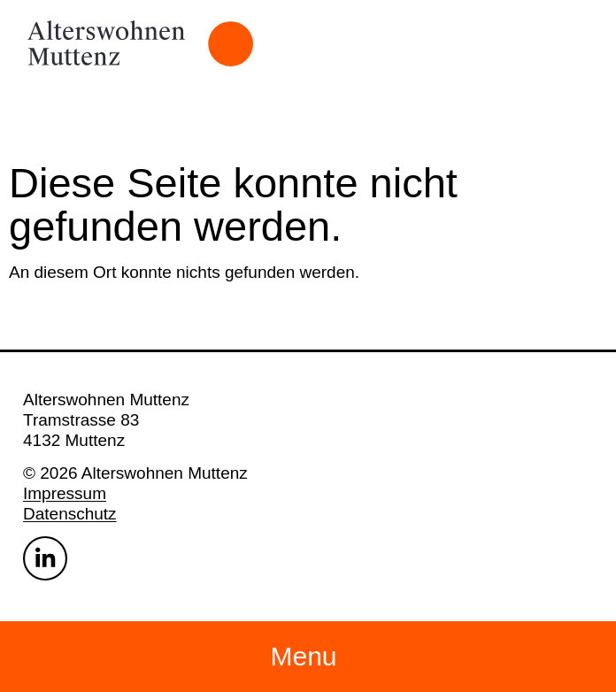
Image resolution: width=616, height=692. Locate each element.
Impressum (65, 493)
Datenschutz (70, 514)
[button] (308, 657)
